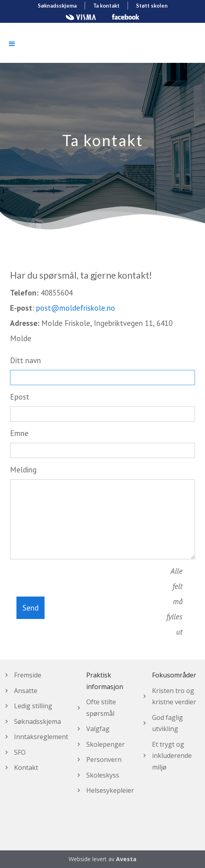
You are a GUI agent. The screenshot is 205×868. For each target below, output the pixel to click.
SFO (20, 752)
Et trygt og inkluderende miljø (172, 756)
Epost (20, 397)
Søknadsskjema (38, 721)
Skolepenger (106, 744)
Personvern (104, 759)
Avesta (126, 859)
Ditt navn (25, 360)
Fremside (28, 675)
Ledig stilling (33, 706)
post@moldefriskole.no (76, 308)
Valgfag (98, 729)
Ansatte (26, 691)
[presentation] (106, 606)
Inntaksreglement (41, 737)
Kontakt (26, 768)
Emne (19, 433)
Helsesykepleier (110, 790)
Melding (23, 470)
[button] (12, 44)
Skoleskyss (103, 775)
